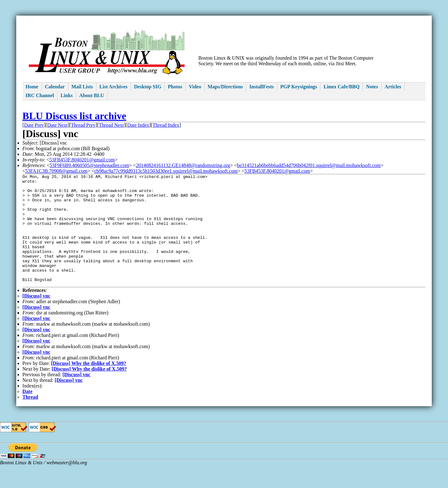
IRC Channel (40, 95)
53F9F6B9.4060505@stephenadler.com (89, 165)
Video (195, 87)
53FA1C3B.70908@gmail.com (56, 171)
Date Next (57, 125)
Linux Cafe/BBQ (341, 87)
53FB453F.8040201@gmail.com (82, 160)
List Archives (114, 87)
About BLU (92, 95)
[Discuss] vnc (36, 318)
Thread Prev (83, 125)
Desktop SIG (148, 87)
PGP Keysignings (299, 87)
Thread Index (166, 125)
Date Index (138, 125)
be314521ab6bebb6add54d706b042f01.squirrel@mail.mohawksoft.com (309, 165)
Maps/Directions (225, 87)
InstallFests (261, 87)
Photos (175, 87)
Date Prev (34, 125)
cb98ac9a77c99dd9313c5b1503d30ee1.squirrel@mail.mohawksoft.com (166, 171)
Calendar (55, 87)
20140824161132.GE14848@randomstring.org (183, 165)
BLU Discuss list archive (74, 116)
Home (32, 87)
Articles (393, 87)
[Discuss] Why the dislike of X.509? (89, 386)
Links (67, 95)
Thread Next (111, 125)
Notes (372, 87)
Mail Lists (82, 87)
